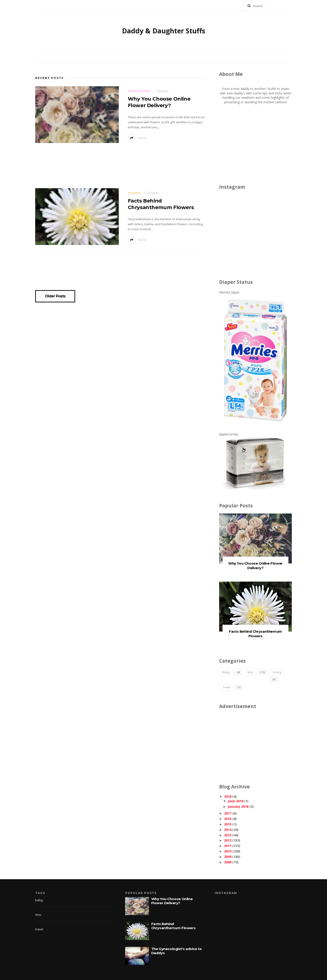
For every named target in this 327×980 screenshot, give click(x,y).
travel (227, 687)
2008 (228, 862)
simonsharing (139, 91)
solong (277, 672)
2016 (228, 819)
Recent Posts (49, 78)
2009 (228, 857)
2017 (228, 813)
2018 (228, 796)
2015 (228, 824)
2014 (228, 830)
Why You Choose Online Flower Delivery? (255, 566)
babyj (226, 672)
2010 (228, 851)
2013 (228, 835)
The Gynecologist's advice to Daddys (177, 951)
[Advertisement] (120, 172)
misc (250, 672)
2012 (228, 840)
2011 (228, 846)
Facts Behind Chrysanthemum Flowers (255, 634)
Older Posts (55, 296)
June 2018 (235, 801)
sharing (135, 193)
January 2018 (238, 806)
